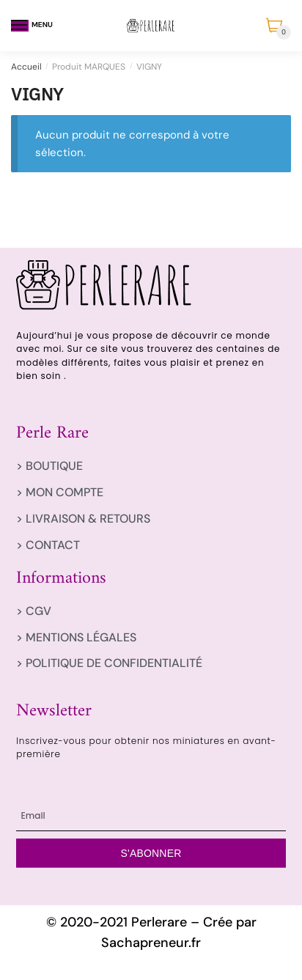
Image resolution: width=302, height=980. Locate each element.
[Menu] (20, 26)
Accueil (26, 67)
